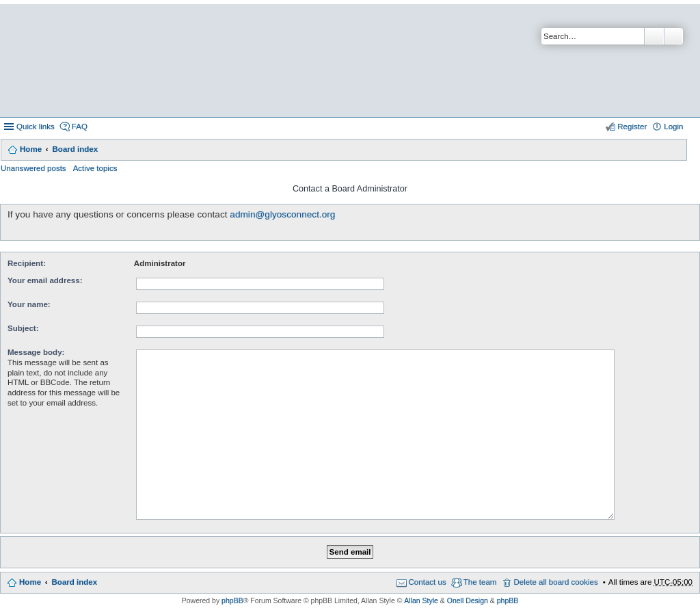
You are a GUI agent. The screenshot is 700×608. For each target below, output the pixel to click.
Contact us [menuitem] (428, 582)
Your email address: (45, 280)
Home (31, 149)
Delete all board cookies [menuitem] (555, 582)
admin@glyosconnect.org (282, 214)
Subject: (23, 328)
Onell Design (468, 600)
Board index (75, 149)
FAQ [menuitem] (80, 127)
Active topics (95, 168)
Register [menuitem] (632, 127)
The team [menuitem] (480, 582)
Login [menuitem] (673, 127)
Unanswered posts (33, 168)
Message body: (36, 352)
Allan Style (421, 600)
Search (654, 36)
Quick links (36, 127)
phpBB (232, 600)
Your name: (29, 304)
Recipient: (27, 263)
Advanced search (674, 36)
